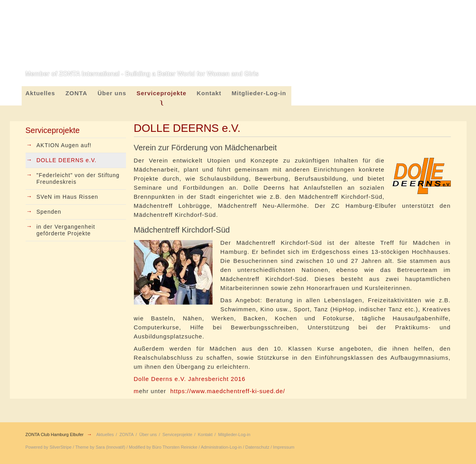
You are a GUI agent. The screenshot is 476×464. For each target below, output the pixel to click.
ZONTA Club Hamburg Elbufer (55, 434)
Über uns (112, 93)
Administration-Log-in (221, 447)
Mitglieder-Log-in (259, 93)
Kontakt (209, 93)
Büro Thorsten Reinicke (175, 447)
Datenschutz (257, 447)
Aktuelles (41, 93)
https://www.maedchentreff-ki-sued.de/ (228, 391)
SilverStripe (61, 447)
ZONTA (76, 93)
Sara (100, 447)
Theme (82, 447)
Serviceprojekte (162, 93)
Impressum (283, 447)
